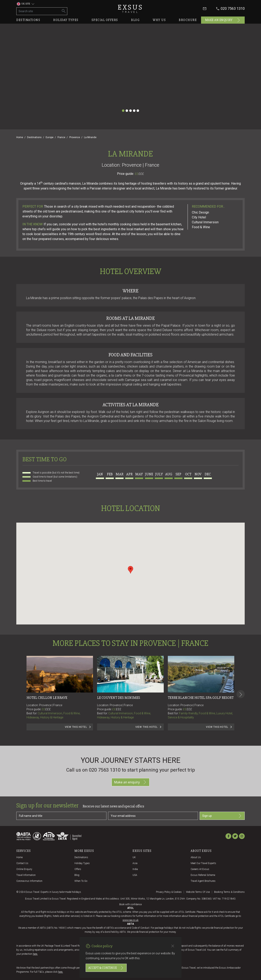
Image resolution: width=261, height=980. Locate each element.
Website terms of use (198, 892)
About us (196, 857)
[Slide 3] (130, 111)
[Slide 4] (134, 111)
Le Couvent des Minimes (119, 698)
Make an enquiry (223, 20)
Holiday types (66, 20)
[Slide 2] (127, 111)
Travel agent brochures (203, 881)
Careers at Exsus (200, 869)
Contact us (22, 863)
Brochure (188, 20)
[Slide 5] (138, 111)
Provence (75, 137)
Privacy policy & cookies (169, 892)
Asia (135, 863)
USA (135, 875)
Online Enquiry (24, 869)
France (61, 137)
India (135, 869)
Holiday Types (82, 863)
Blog (135, 20)
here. (35, 954)
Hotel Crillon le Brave (47, 698)
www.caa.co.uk (130, 920)
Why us (159, 20)
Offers (78, 869)
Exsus (130, 9)
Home (20, 137)
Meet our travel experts (203, 863)
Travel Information (26, 875)
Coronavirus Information (29, 881)
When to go (81, 881)
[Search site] (38, 11)
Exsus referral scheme (203, 875)
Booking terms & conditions (229, 892)
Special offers (105, 20)
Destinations (28, 20)
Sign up (222, 816)
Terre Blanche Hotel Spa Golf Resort (201, 698)
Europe (50, 137)
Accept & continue (106, 968)
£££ (141, 174)
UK (134, 857)
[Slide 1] (123, 111)
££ (139, 174)
